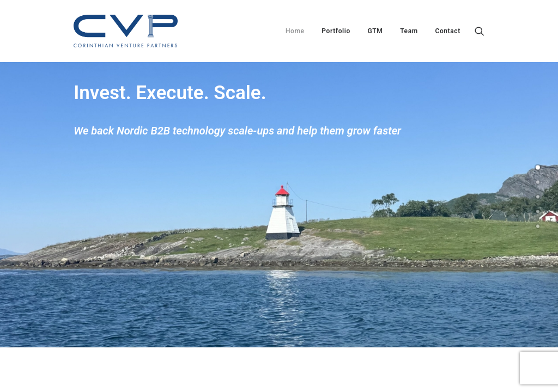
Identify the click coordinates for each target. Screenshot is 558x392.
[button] (480, 31)
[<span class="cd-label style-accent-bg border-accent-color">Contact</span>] (538, 226)
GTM (375, 31)
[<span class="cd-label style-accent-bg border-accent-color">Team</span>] (538, 212)
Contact (447, 31)
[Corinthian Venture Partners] (126, 31)
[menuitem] (295, 31)
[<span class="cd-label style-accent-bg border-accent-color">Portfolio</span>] (538, 182)
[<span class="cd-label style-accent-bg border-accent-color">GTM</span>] (538, 197)
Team (409, 31)
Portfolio (336, 31)
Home (295, 31)
